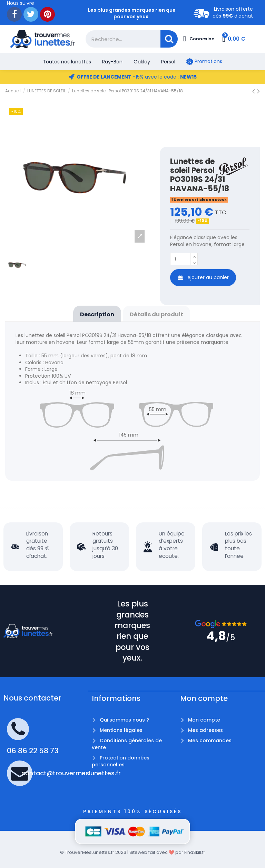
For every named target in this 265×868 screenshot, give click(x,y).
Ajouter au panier (203, 279)
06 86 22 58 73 (33, 751)
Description (97, 314)
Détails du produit (156, 314)
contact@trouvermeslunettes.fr (71, 773)
